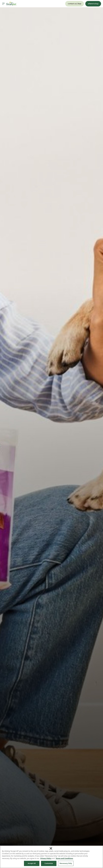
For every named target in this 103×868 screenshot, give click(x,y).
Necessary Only (66, 863)
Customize (49, 863)
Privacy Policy (46, 858)
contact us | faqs (75, 4)
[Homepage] (11, 4)
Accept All (32, 863)
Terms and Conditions (64, 858)
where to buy (93, 4)
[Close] (51, 848)
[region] (51, 857)
